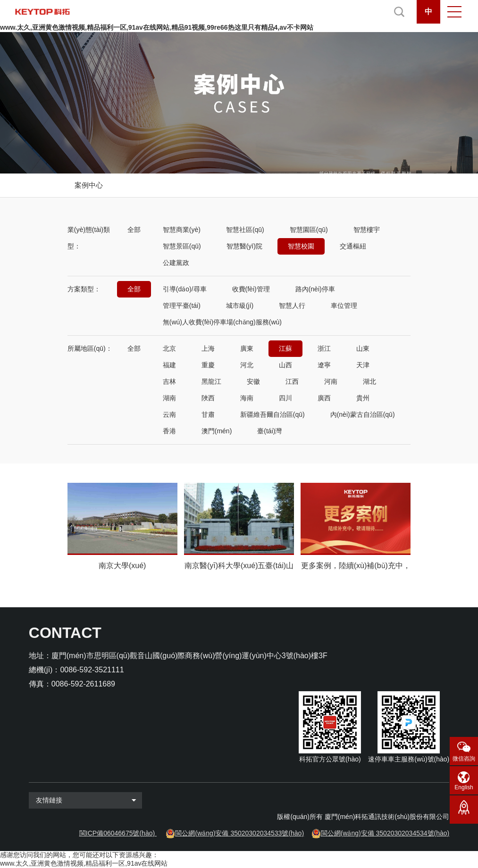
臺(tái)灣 (269, 431)
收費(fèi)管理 (251, 289)
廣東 (247, 348)
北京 (169, 348)
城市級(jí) (240, 306)
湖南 (169, 398)
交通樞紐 (353, 246)
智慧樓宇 (367, 230)
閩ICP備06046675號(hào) (117, 833)
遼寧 (324, 365)
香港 (169, 431)
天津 (363, 365)
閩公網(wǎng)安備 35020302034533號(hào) (239, 833)
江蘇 (285, 348)
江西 (292, 381)
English (464, 787)
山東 (363, 348)
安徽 (253, 381)
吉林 (169, 381)
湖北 (369, 381)
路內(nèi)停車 (315, 289)
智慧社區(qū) (245, 230)
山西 (285, 365)
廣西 (324, 398)
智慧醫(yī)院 (244, 246)
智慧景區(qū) (182, 246)
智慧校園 (301, 246)
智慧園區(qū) (309, 230)
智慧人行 (292, 306)
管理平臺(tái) (182, 306)
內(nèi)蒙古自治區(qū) (363, 414)
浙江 (324, 348)
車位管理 (344, 306)
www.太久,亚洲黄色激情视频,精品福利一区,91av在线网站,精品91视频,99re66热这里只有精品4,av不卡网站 (157, 27)
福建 (169, 365)
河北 (247, 365)
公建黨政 (176, 263)
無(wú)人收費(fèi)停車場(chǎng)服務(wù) (222, 322)
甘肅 (208, 414)
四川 (285, 398)
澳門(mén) (217, 431)
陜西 (208, 398)
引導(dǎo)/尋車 (185, 289)
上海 (208, 348)
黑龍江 (211, 381)
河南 (331, 381)
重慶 (208, 365)
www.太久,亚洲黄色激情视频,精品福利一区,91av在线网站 (84, 863)
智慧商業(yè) (182, 230)
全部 (134, 230)
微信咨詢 (464, 759)
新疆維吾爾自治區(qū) (273, 414)
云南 (169, 414)
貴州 (363, 398)
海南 (247, 398)
